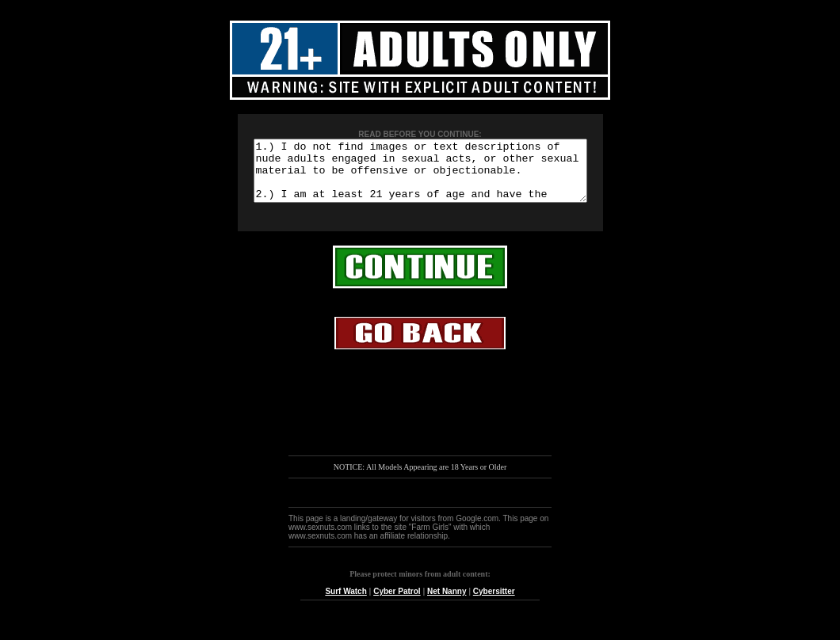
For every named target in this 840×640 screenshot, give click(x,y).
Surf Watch (346, 603)
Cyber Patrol (397, 603)
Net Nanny (447, 603)
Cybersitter (494, 603)
